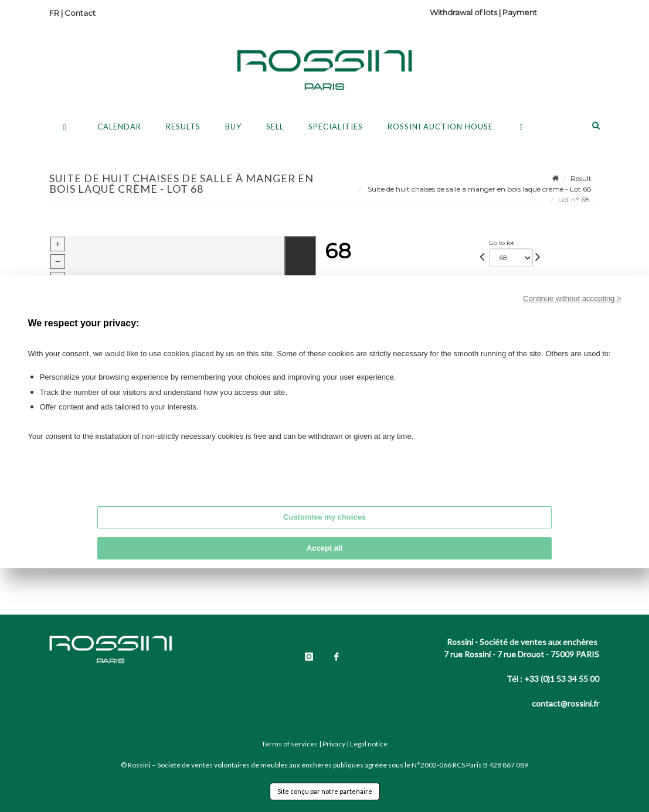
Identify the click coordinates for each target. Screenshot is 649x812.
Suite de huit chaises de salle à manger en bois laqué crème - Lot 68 (479, 189)
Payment (520, 12)
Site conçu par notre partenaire (325, 791)
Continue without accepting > (572, 298)
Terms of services (290, 744)
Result (581, 178)
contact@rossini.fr (565, 703)
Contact (80, 13)
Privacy (334, 744)
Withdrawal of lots (463, 12)
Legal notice (369, 744)
